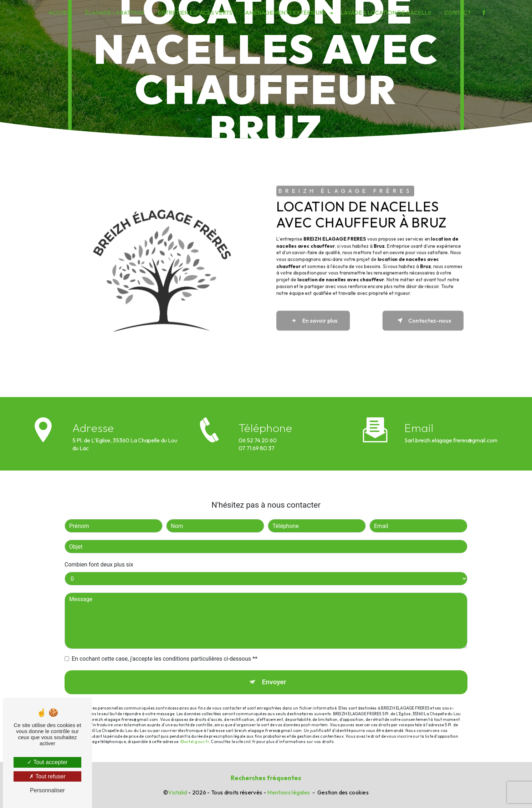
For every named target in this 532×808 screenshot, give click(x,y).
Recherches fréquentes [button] (266, 778)
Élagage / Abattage (115, 12)
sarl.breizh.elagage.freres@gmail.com (451, 428)
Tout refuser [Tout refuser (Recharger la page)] (47, 776)
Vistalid (178, 792)
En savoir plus (313, 321)
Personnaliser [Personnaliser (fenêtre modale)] (47, 790)
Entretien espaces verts (195, 12)
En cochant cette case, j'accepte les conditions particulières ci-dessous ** (165, 647)
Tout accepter (47, 762)
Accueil (60, 12)
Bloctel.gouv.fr (195, 730)
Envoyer (274, 670)
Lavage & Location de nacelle (386, 12)
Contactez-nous (423, 321)
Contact (458, 12)
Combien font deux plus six (99, 553)
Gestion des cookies (343, 792)
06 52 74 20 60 (258, 452)
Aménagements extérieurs (285, 12)
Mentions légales (288, 792)
